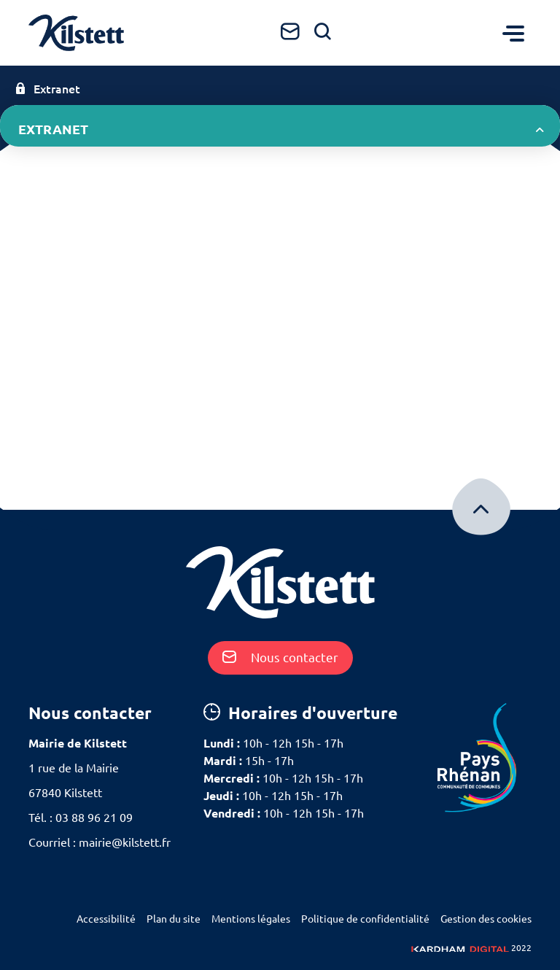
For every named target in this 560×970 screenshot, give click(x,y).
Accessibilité (106, 919)
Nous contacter (280, 657)
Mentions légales (251, 919)
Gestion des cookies (486, 919)
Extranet (47, 89)
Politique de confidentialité (365, 919)
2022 (471, 948)
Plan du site (174, 919)
